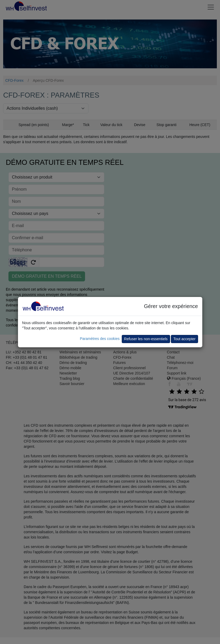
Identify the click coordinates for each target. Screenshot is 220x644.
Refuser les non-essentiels (146, 339)
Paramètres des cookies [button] (100, 339)
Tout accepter (184, 339)
